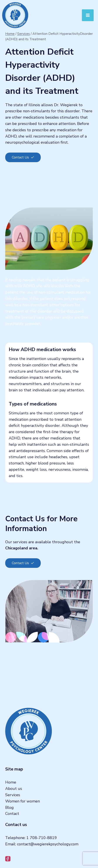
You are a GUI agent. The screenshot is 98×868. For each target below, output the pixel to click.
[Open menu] (88, 15)
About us (14, 789)
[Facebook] (8, 859)
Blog (9, 807)
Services (13, 795)
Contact (12, 814)
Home (11, 782)
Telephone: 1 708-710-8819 (31, 838)
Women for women (23, 801)
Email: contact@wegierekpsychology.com (42, 844)
